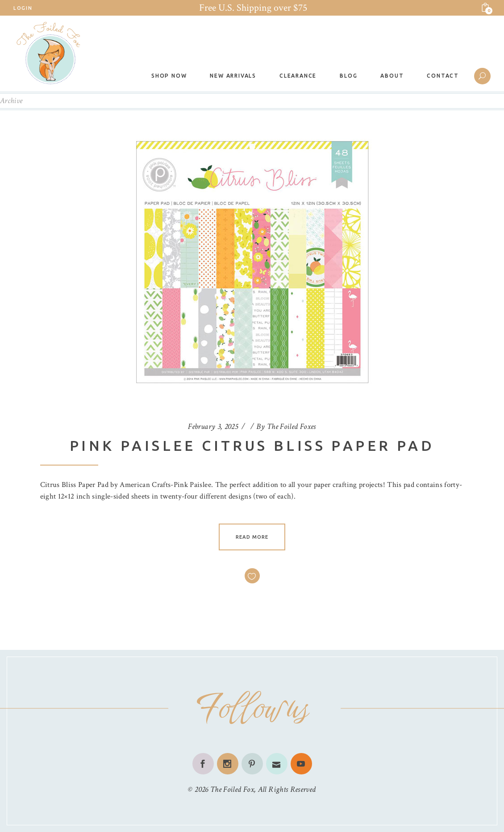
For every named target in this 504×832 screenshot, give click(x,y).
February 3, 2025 (213, 426)
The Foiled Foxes (292, 426)
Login (23, 8)
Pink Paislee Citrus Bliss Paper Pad (252, 445)
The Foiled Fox (232, 789)
